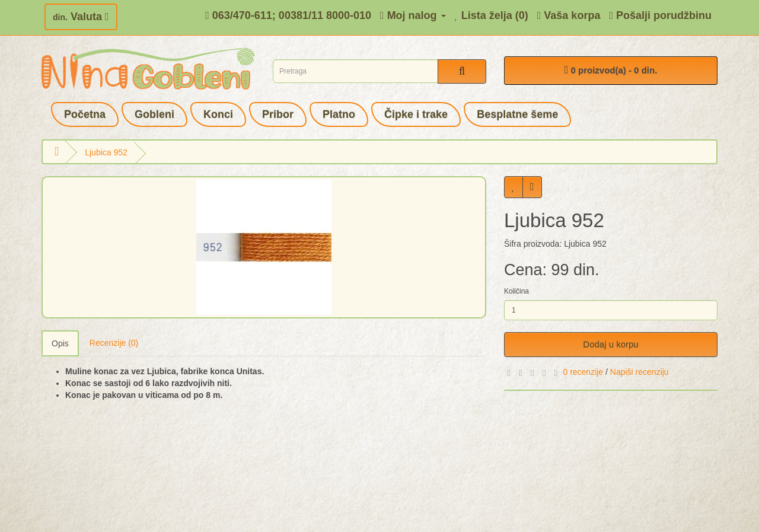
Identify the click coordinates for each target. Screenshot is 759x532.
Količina (516, 291)
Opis (60, 343)
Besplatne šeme (517, 114)
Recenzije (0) (114, 343)
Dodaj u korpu (610, 344)
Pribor (278, 114)
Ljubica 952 (106, 152)
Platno (339, 114)
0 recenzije (583, 372)
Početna (85, 114)
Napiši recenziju (640, 372)
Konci (218, 114)
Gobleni (154, 114)
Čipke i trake (416, 114)
